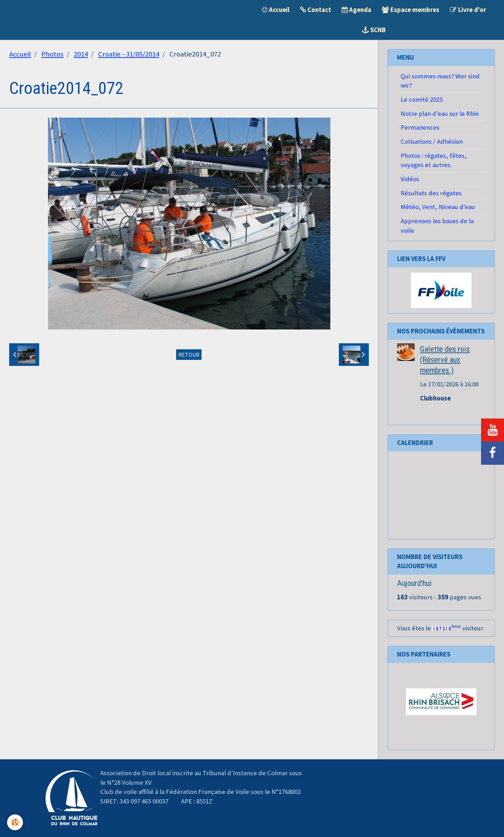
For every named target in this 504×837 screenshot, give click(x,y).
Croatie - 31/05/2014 (129, 54)
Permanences (420, 127)
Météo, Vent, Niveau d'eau (438, 207)
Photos (52, 54)
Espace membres (411, 10)
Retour (189, 355)
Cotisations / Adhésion (432, 141)
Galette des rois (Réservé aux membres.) (445, 360)
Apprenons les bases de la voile (437, 226)
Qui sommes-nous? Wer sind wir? (440, 81)
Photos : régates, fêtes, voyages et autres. (434, 160)
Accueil (276, 10)
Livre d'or (468, 10)
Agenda (356, 10)
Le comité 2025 (422, 99)
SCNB (374, 30)
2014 (81, 54)
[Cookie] (15, 822)
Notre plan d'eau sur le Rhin (440, 114)
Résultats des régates (431, 193)
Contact (316, 10)
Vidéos (410, 179)
